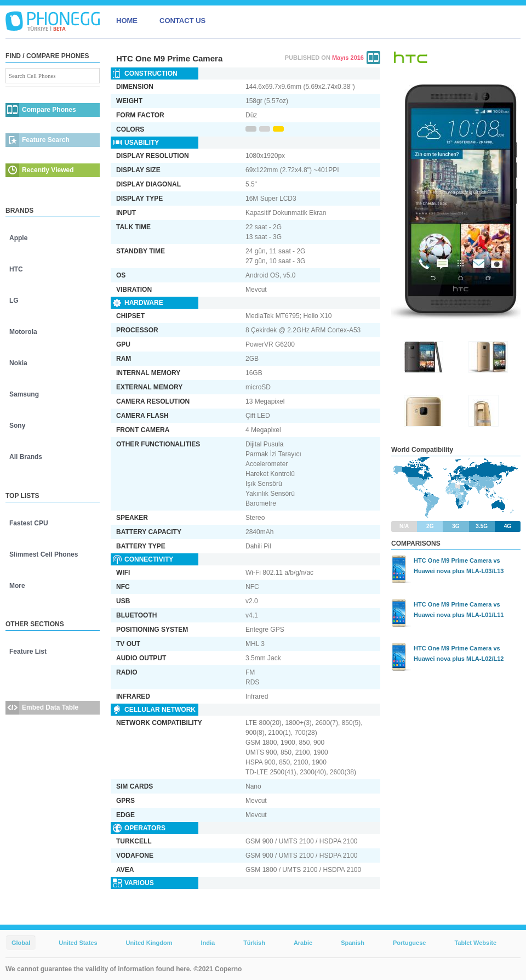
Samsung (24, 394)
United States (78, 943)
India (208, 943)
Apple (18, 238)
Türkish (254, 943)
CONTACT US (182, 21)
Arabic (303, 943)
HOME (127, 21)
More (17, 586)
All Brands (26, 457)
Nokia (18, 363)
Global (21, 943)
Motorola (23, 332)
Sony (17, 426)
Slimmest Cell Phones (44, 554)
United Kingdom (149, 943)
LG (14, 301)
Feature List (28, 652)
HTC (16, 269)
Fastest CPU (29, 523)
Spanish (353, 943)
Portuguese (410, 943)
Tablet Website (475, 943)
